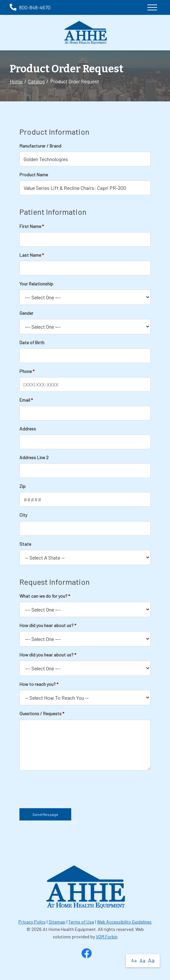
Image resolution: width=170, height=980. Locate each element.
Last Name (30, 255)
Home (16, 81)
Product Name (34, 175)
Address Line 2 (34, 457)
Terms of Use (81, 922)
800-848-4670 (30, 7)
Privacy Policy (32, 922)
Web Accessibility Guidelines (124, 922)
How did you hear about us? (46, 625)
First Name (30, 226)
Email (25, 400)
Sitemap (57, 922)
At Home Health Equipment (69, 929)
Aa (134, 960)
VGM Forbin (107, 937)
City (23, 515)
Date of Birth (32, 342)
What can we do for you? (43, 596)
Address (28, 429)
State (25, 544)
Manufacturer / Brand (40, 146)
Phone (26, 371)
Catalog (36, 81)
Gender (26, 313)
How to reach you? (38, 684)
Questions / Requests (40, 713)
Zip (23, 486)
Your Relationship (36, 284)
